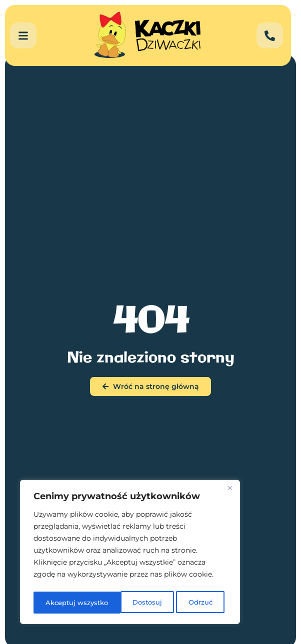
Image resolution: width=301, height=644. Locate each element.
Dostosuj (59, 603)
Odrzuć (112, 603)
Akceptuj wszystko (183, 603)
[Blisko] (229, 492)
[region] (130, 554)
